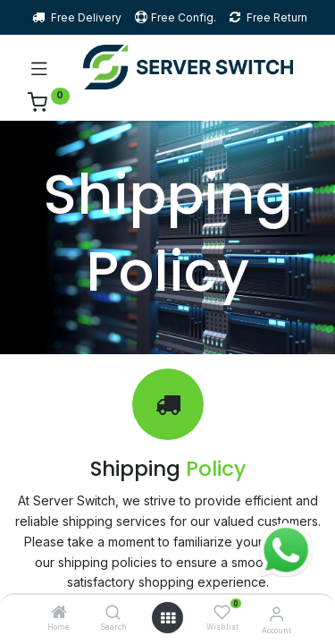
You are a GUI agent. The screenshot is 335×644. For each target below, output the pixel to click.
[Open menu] (168, 618)
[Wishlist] (222, 612)
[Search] (113, 613)
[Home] (59, 613)
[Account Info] (276, 614)
